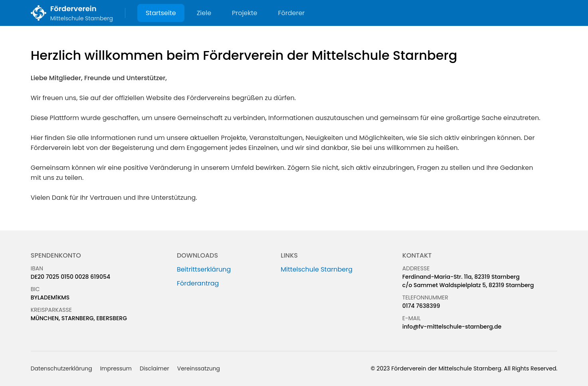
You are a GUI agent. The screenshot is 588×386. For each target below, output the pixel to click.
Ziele (204, 13)
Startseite (161, 13)
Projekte (245, 13)
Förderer (291, 13)
